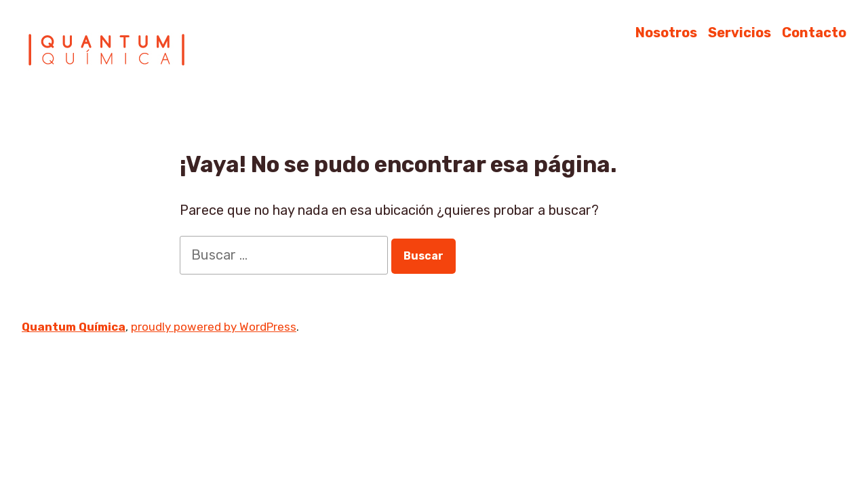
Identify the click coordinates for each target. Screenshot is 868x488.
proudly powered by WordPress (214, 327)
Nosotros (666, 32)
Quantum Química (74, 327)
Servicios (739, 32)
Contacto (814, 32)
